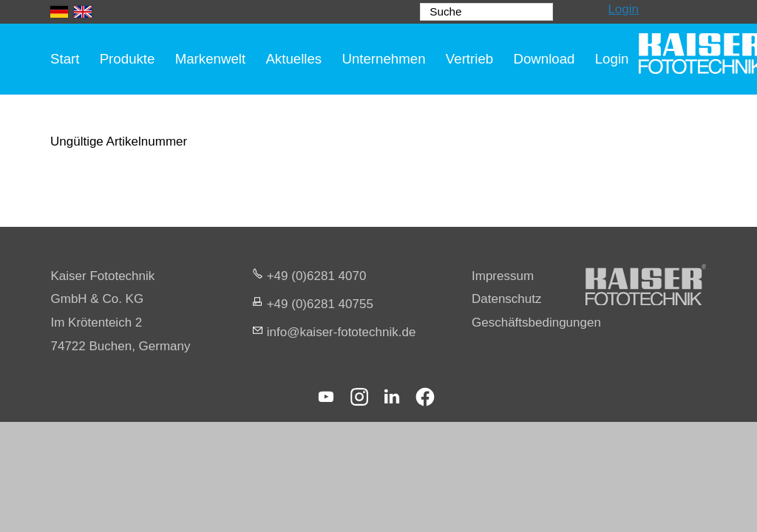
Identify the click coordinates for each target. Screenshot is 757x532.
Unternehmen (383, 59)
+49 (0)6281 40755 (320, 304)
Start (65, 59)
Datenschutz (507, 299)
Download (544, 59)
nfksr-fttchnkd (342, 332)
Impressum (503, 276)
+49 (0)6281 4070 (317, 276)
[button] (326, 397)
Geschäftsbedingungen (536, 323)
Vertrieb (469, 59)
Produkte (128, 59)
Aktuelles (293, 59)
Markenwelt (211, 59)
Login (623, 9)
